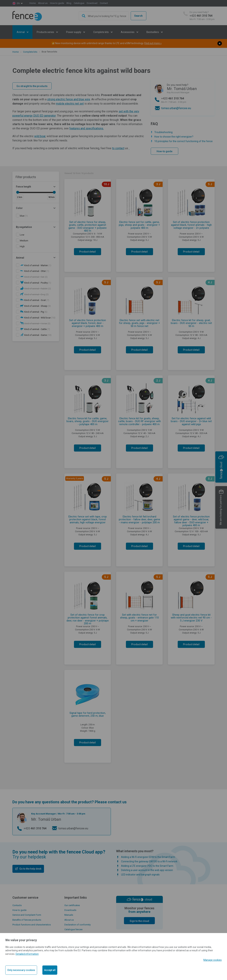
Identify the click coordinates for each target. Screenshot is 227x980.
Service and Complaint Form (27, 915)
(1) (24, 216)
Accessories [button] (128, 32)
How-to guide (57, 3)
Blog (69, 3)
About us (43, 3)
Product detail (88, 252)
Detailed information (27, 954)
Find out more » (153, 43)
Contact (104, 3)
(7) (37, 300)
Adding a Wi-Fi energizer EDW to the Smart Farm (148, 857)
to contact (118, 148)
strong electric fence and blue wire (69, 99)
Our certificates (72, 905)
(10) (40, 318)
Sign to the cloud (139, 921)
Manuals (69, 915)
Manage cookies (213, 960)
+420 (202, 16)
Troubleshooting (163, 132)
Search (138, 16)
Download (92, 3)
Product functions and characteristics (32, 925)
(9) (38, 306)
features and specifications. (87, 128)
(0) (36, 277)
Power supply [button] (74, 32)
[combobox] (104, 16)
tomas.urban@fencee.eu (176, 108)
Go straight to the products (32, 86)
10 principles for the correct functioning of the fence (183, 141)
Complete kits (30, 52)
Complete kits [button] (101, 32)
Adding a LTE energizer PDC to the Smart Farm (147, 866)
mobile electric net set (70, 104)
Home (33, 3)
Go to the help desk (30, 869)
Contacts (17, 905)
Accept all (50, 970)
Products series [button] (46, 32)
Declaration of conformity (77, 925)
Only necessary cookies (21, 970)
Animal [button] (21, 32)
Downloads (70, 910)
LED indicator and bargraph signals (140, 875)
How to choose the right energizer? (174, 137)
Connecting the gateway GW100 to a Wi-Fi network (149, 861)
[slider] (18, 192)
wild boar (40, 136)
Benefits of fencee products (27, 920)
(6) (36, 312)
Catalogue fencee (73, 929)
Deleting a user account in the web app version (147, 870)
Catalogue (79, 3)
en (18, 3)
